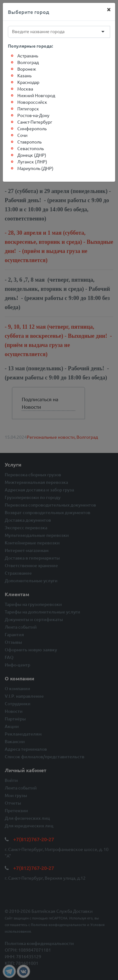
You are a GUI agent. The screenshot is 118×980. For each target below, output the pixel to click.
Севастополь (31, 148)
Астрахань (28, 56)
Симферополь (32, 128)
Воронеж (27, 69)
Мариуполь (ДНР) (35, 168)
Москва (25, 89)
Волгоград (28, 62)
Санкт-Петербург (35, 122)
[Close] (109, 9)
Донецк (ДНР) (32, 155)
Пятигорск (28, 109)
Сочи (22, 135)
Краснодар (28, 82)
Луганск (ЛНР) (32, 161)
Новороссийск (32, 102)
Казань (24, 75)
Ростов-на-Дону (33, 115)
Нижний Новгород (36, 95)
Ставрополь (29, 142)
